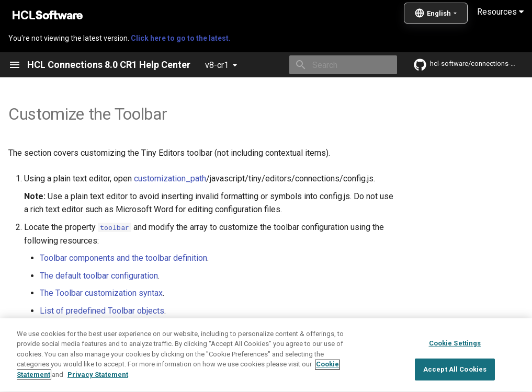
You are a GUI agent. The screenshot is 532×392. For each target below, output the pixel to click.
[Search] (336, 65)
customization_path (170, 178)
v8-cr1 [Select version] (217, 65)
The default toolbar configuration (99, 276)
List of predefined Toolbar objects (102, 311)
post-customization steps (326, 328)
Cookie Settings (455, 369)
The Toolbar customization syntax (101, 293)
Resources (500, 12)
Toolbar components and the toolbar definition (123, 258)
